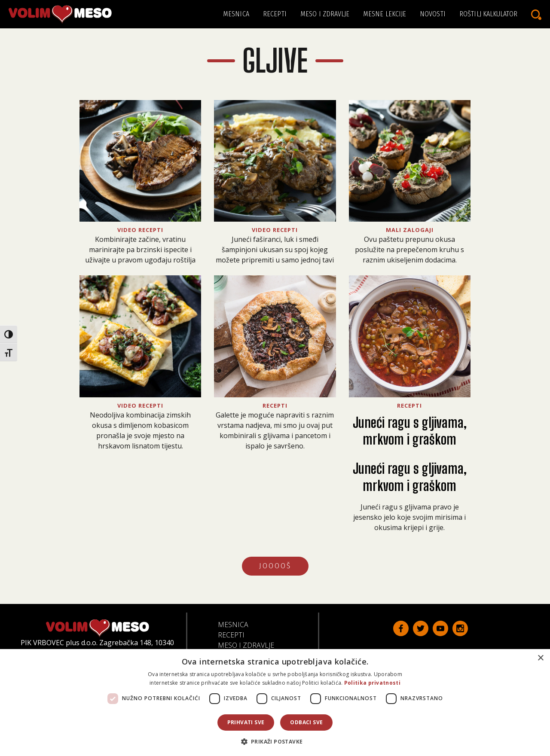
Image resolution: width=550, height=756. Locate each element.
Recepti (275, 14)
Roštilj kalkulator (488, 14)
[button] (275, 741)
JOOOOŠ (275, 566)
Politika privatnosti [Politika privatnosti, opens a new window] (372, 683)
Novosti (433, 14)
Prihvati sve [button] (246, 722)
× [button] (540, 658)
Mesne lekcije (385, 14)
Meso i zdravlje (325, 14)
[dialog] (275, 703)
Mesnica (236, 14)
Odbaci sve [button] (306, 722)
